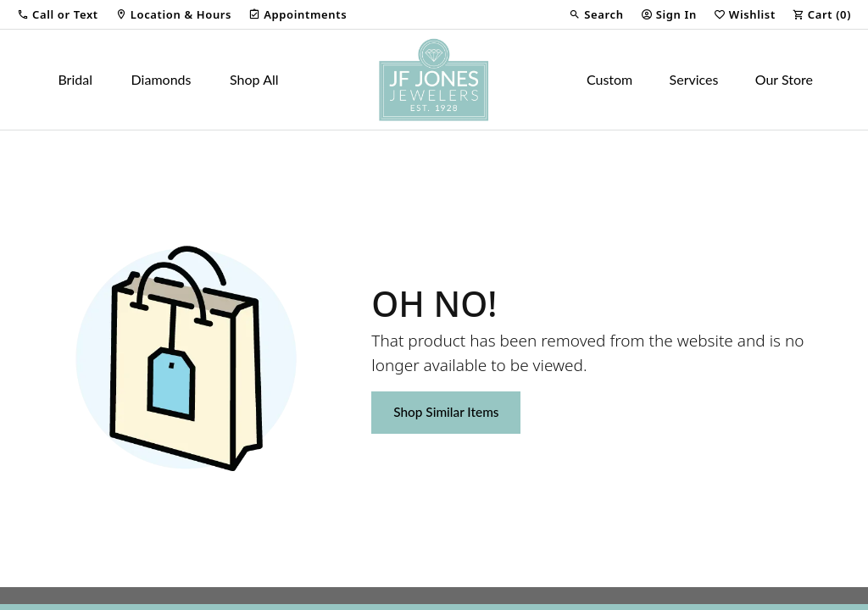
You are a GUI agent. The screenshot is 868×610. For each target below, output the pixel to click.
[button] (58, 14)
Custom (609, 79)
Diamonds (161, 79)
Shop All (254, 79)
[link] (173, 14)
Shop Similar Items (446, 412)
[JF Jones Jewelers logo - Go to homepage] (434, 80)
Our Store (784, 79)
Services (694, 79)
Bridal (75, 79)
